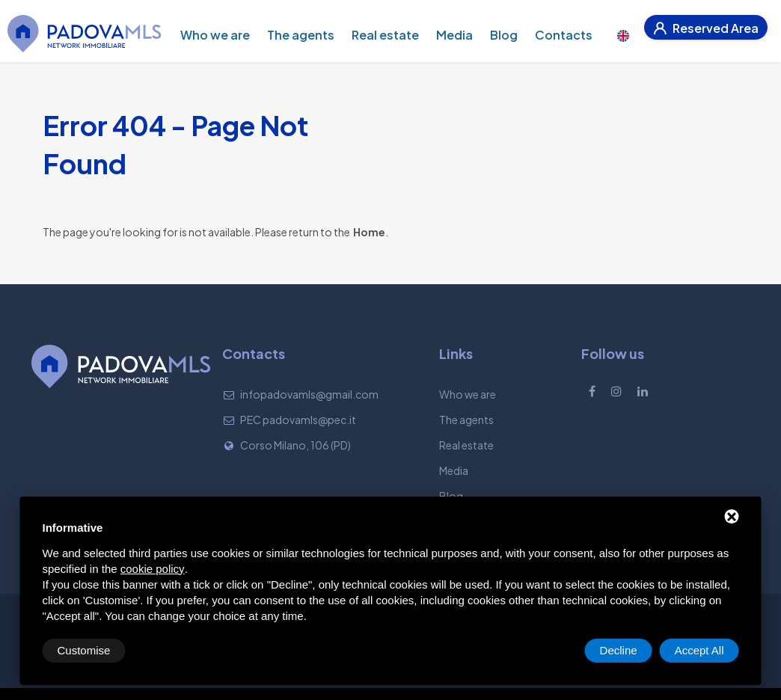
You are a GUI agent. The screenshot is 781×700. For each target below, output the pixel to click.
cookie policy (153, 569)
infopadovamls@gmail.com (309, 394)
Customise (84, 650)
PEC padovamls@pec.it (298, 420)
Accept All (699, 650)
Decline (619, 650)
